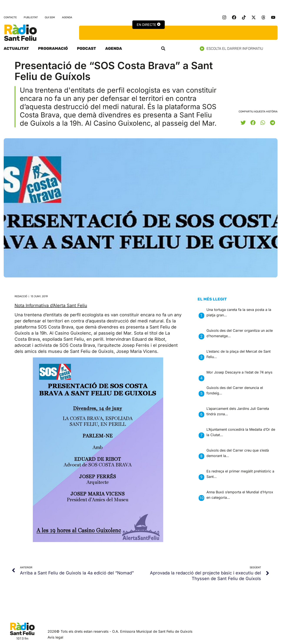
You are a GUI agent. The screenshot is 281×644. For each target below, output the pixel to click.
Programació (53, 48)
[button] (163, 48)
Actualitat (16, 48)
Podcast (86, 48)
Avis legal (55, 637)
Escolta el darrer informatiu (233, 49)
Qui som (50, 17)
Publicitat (31, 17)
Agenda (67, 17)
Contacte (10, 17)
